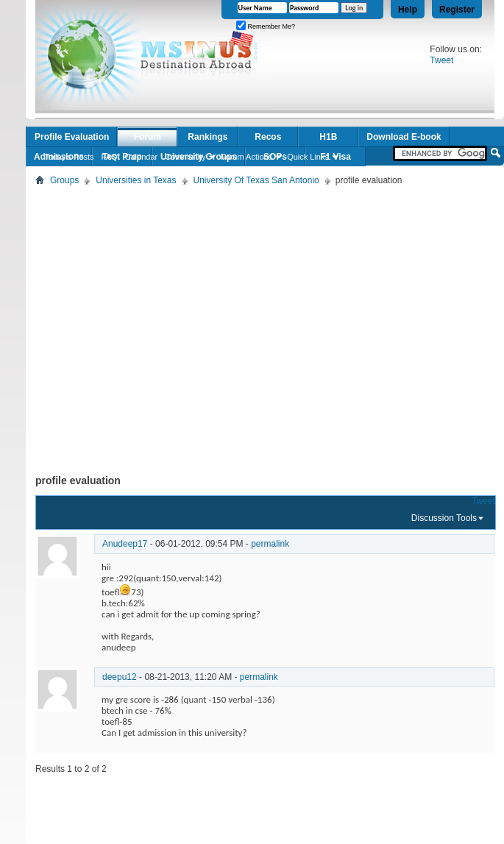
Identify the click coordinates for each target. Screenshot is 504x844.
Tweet (441, 60)
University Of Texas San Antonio (256, 180)
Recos (268, 137)
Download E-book (404, 137)
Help (408, 10)
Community (185, 157)
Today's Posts (69, 157)
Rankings (207, 137)
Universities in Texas (136, 180)
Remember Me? (266, 26)
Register (457, 10)
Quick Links (308, 157)
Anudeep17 (125, 544)
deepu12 (120, 677)
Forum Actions (246, 157)
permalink (270, 544)
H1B (328, 137)
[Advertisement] (138, 327)
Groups (64, 180)
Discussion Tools (444, 518)
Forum (148, 137)
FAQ (110, 157)
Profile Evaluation (72, 137)
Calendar (142, 157)
